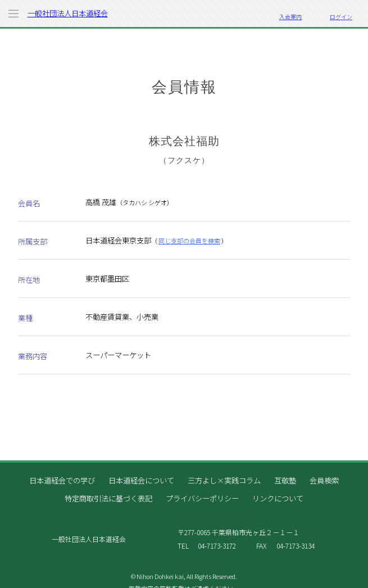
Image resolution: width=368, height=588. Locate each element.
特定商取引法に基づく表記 (108, 498)
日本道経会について (141, 480)
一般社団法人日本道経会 (68, 13)
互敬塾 (285, 480)
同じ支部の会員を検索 (189, 241)
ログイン (341, 17)
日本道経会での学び (62, 480)
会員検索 (324, 480)
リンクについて (278, 498)
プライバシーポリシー (202, 498)
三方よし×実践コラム (224, 480)
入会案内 (290, 17)
